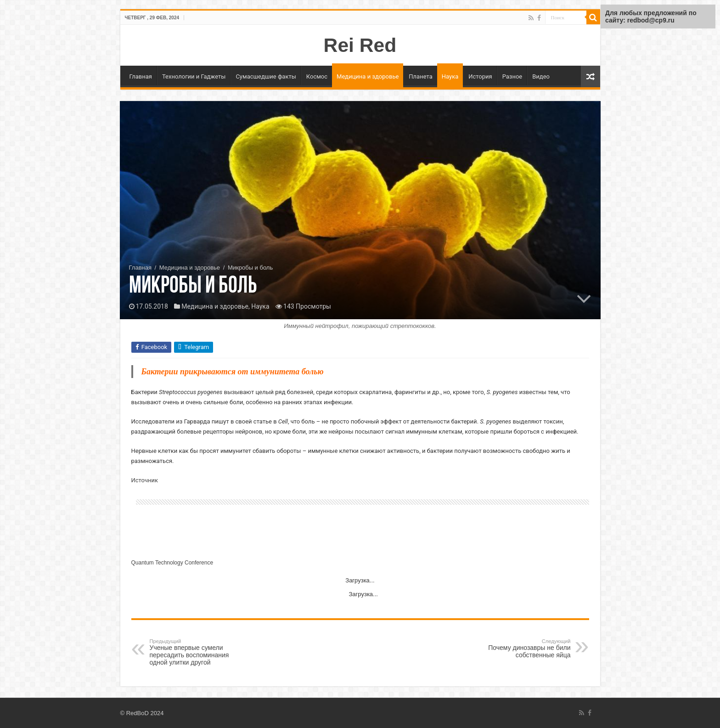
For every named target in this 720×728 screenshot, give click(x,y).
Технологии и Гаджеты (194, 76)
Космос (317, 76)
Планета (420, 76)
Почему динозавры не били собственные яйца (524, 649)
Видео (541, 76)
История (480, 76)
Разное (512, 76)
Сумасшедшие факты (266, 76)
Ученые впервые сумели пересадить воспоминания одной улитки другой (197, 652)
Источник (145, 480)
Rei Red (360, 45)
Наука (450, 76)
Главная (141, 76)
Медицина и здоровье (368, 76)
